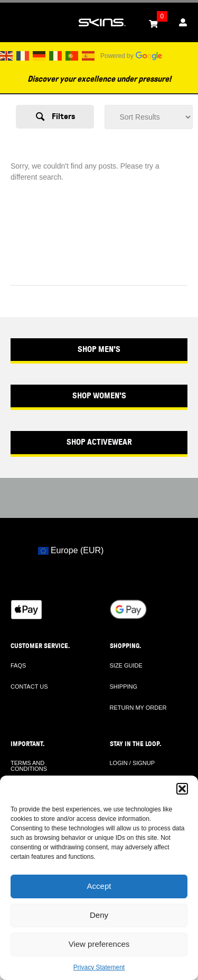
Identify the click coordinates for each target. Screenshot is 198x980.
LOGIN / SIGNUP (133, 763)
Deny (99, 915)
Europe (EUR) (71, 550)
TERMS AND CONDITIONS (29, 766)
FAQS (18, 665)
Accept (99, 886)
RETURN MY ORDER (138, 708)
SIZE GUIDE (126, 665)
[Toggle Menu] (14, 23)
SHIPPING (124, 687)
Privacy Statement (99, 967)
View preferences (99, 944)
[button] (182, 789)
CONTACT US (29, 687)
